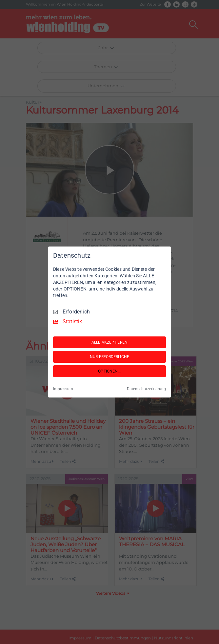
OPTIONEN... (109, 371)
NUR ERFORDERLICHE (109, 357)
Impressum (63, 389)
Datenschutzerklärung (146, 389)
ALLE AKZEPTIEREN (109, 342)
